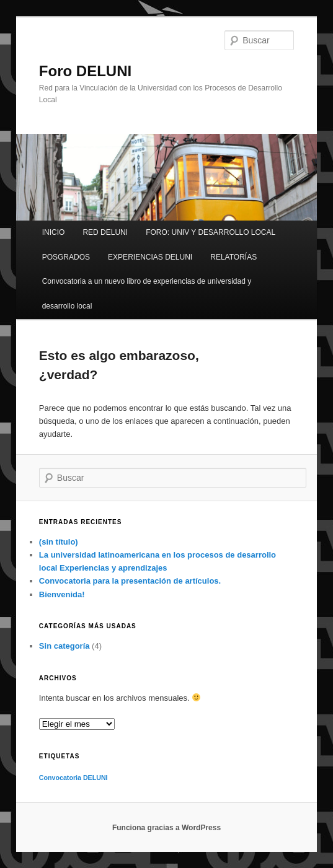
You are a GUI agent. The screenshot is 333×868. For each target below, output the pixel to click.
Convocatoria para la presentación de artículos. (130, 581)
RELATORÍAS (233, 257)
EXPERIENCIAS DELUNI (150, 257)
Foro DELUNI (85, 71)
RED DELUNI (105, 232)
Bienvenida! (62, 594)
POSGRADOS (66, 257)
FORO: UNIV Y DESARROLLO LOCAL (211, 232)
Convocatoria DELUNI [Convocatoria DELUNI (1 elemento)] (73, 778)
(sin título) (59, 542)
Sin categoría (64, 646)
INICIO (54, 232)
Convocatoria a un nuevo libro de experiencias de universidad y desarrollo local (147, 294)
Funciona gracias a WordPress (166, 828)
